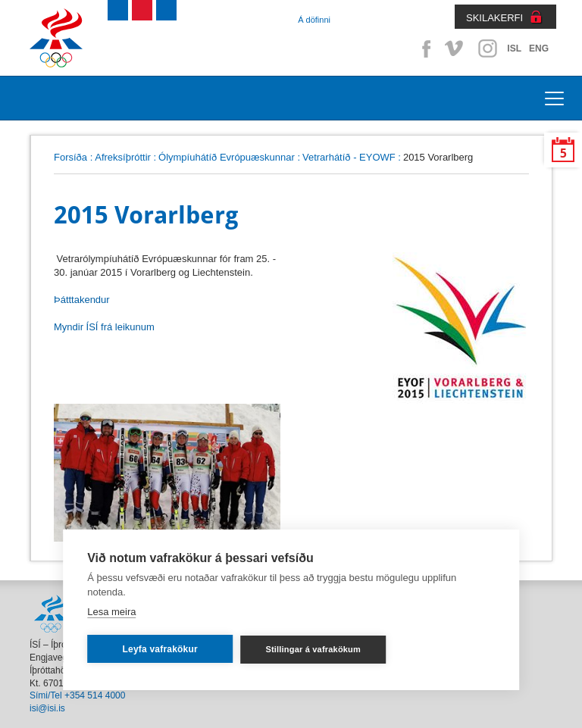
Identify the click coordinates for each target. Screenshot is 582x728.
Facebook (424, 48)
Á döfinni (314, 20)
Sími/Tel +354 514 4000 (77, 695)
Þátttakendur (82, 300)
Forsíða (70, 157)
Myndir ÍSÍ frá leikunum (104, 327)
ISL (514, 48)
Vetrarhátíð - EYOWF (349, 157)
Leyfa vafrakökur (160, 649)
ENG (539, 48)
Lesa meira (111, 612)
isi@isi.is (47, 708)
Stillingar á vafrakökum (313, 649)
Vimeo (455, 48)
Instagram (487, 48)
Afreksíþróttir (123, 157)
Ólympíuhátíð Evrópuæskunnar (227, 157)
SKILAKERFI (494, 18)
